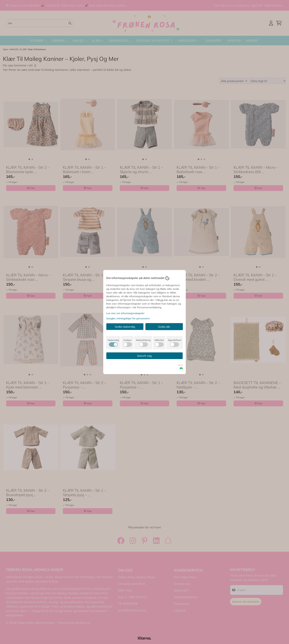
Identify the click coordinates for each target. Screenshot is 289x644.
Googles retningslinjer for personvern (128, 318)
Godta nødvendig (125, 327)
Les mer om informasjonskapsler (125, 313)
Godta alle (164, 327)
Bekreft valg (144, 356)
